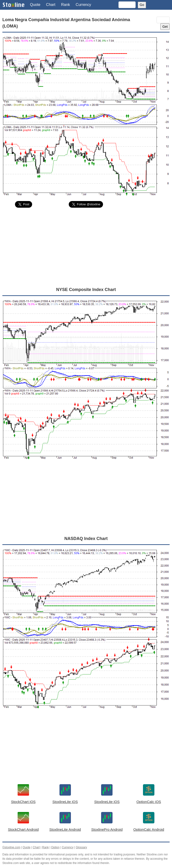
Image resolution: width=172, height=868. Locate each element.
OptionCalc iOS (149, 802)
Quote (35, 5)
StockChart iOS (23, 802)
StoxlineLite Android (65, 829)
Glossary (81, 847)
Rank (66, 5)
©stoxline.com (11, 847)
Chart (51, 5)
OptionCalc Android (149, 829)
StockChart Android (23, 829)
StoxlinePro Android (107, 829)
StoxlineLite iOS (65, 802)
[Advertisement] (86, 247)
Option (55, 847)
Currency (83, 5)
